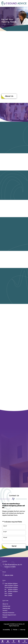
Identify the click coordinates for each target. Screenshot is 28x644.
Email (5, 532)
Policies (15, 630)
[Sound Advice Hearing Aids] (14, 194)
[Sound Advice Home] (14, 3)
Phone (5, 537)
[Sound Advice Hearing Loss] (14, 146)
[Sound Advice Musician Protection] (14, 295)
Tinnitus (5, 611)
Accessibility (6, 630)
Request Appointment (9, 615)
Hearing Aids (6, 608)
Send (14, 546)
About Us (9, 96)
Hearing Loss (6, 606)
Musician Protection (8, 613)
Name (5, 526)
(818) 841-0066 (9, 575)
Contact (5, 617)
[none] (3, 642)
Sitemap (23, 630)
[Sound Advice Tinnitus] (14, 243)
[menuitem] (3, 642)
